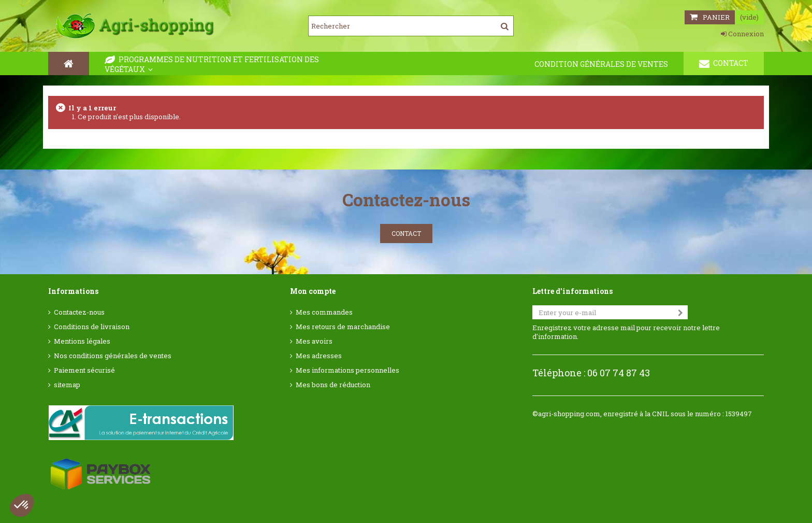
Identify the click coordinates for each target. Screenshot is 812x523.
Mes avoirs (314, 341)
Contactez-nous (79, 312)
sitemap (67, 385)
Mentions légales (82, 341)
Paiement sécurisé (84, 370)
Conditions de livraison (92, 327)
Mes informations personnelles (347, 370)
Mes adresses (319, 356)
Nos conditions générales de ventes (113, 356)
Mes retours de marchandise (343, 327)
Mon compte (313, 291)
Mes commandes (324, 312)
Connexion (742, 34)
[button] (22, 505)
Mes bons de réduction (333, 385)
